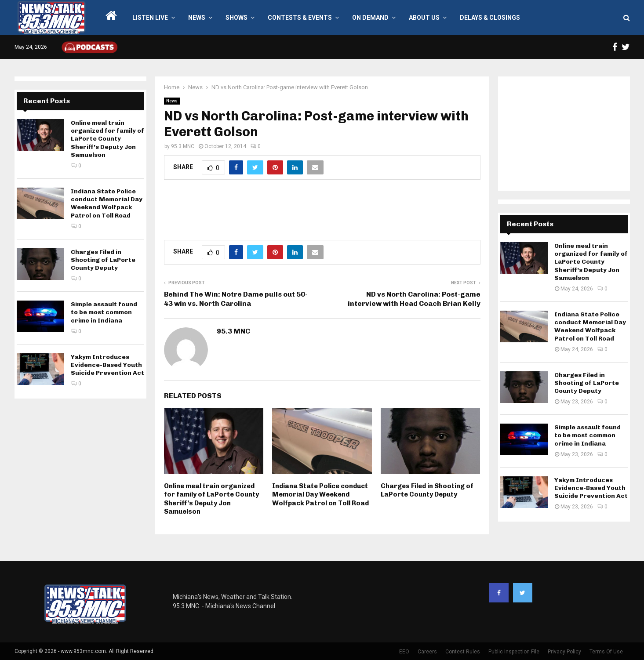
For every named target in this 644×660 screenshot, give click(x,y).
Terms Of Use (606, 652)
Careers (427, 652)
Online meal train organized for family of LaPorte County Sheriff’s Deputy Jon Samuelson (211, 499)
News (197, 18)
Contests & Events (300, 18)
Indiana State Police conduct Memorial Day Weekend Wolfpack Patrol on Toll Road (320, 495)
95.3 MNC (183, 146)
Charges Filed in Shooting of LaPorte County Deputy (427, 490)
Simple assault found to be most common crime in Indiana (104, 312)
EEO (404, 652)
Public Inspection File (514, 652)
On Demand (370, 18)
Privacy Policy (564, 652)
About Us (424, 18)
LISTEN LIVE (150, 18)
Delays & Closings (490, 18)
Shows (236, 18)
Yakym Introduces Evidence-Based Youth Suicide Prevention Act (107, 365)
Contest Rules (463, 652)
